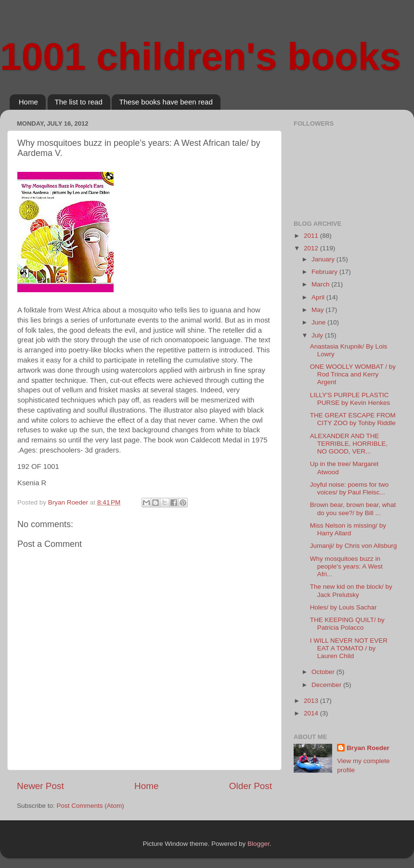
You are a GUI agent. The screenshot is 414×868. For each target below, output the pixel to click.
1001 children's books (201, 57)
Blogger (259, 844)
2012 (312, 248)
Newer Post (40, 786)
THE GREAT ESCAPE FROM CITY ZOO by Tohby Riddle (353, 419)
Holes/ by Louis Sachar (343, 607)
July (318, 335)
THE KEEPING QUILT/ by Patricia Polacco (347, 624)
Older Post (251, 786)
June (319, 322)
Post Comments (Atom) (91, 806)
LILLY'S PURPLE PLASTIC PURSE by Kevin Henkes (350, 399)
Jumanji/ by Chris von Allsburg (354, 546)
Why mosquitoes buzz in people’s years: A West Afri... (346, 566)
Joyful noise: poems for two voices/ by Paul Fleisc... (349, 488)
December (327, 685)
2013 (312, 701)
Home (28, 102)
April (319, 297)
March (321, 284)
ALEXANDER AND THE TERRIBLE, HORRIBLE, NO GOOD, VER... (349, 444)
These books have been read (166, 102)
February (325, 272)
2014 (312, 713)
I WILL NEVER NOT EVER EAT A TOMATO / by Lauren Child (349, 648)
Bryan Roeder (368, 748)
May (318, 310)
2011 (312, 236)
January (324, 259)
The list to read (79, 102)
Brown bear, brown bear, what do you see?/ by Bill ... (353, 509)
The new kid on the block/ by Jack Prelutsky (351, 590)
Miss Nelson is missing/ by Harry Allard (348, 529)
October (324, 672)
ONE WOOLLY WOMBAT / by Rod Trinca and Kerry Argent (353, 374)
